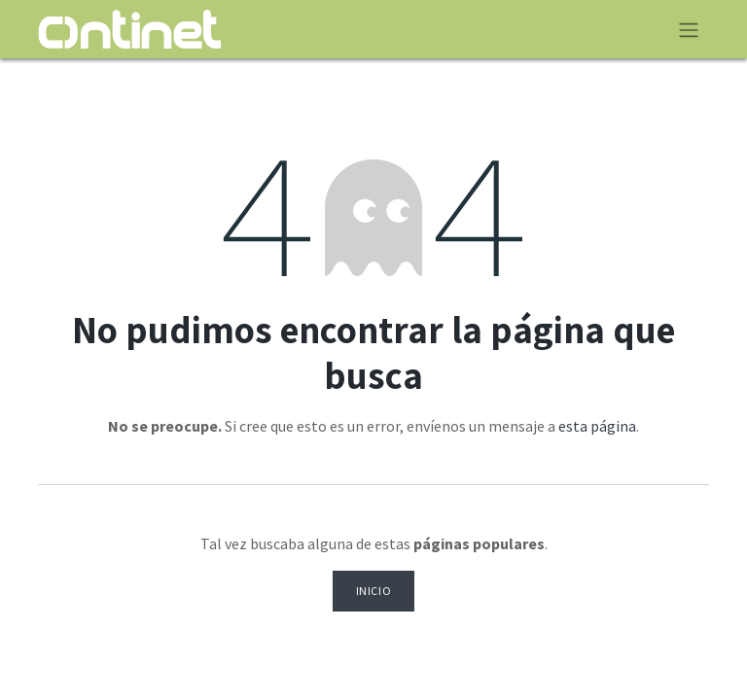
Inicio (374, 591)
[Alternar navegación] (689, 29)
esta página (597, 426)
